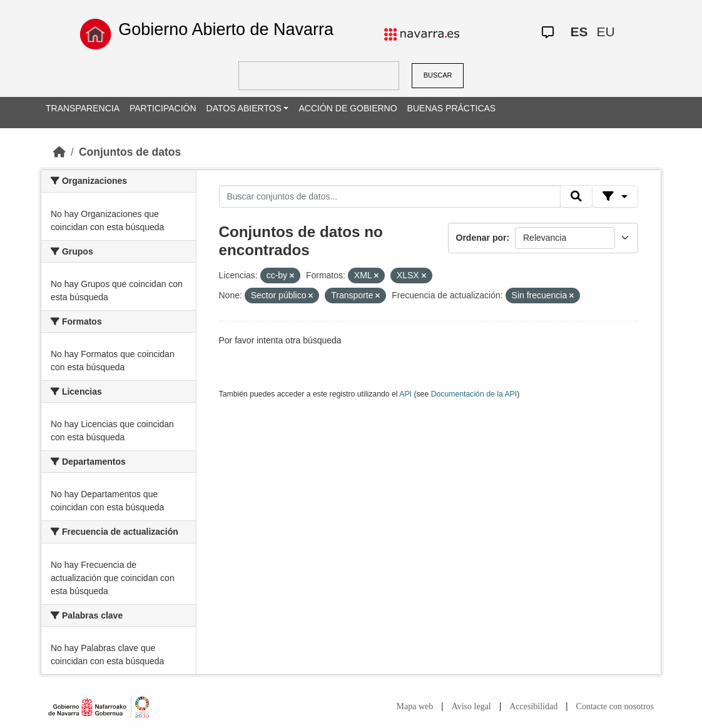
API (405, 394)
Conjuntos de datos (130, 152)
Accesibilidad (533, 706)
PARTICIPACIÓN (163, 108)
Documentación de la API (474, 394)
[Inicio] (59, 152)
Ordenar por (481, 238)
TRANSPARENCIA (83, 108)
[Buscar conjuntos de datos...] (390, 196)
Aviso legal (471, 706)
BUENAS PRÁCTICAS (452, 108)
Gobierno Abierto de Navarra (226, 29)
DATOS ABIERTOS (244, 108)
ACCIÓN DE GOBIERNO (348, 108)
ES (579, 32)
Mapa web (415, 706)
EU (605, 32)
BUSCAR (438, 75)
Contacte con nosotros (615, 706)
